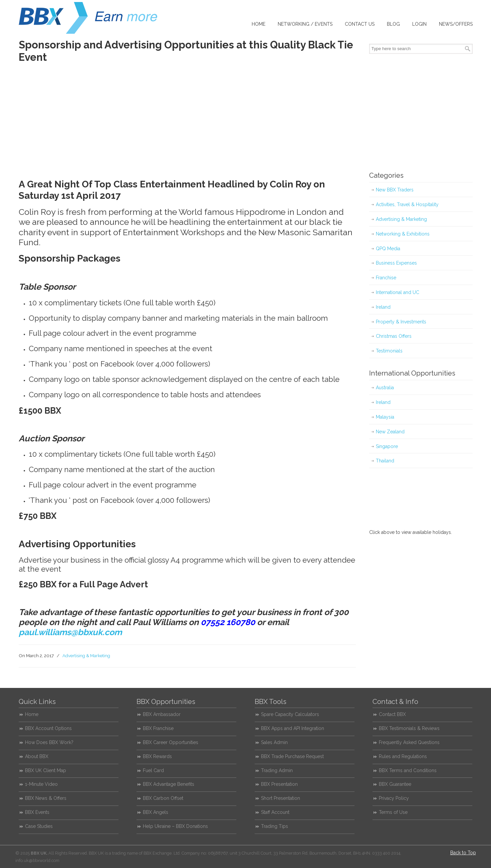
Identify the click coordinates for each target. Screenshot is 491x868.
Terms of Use (393, 812)
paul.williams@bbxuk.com (70, 632)
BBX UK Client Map (46, 770)
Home (32, 714)
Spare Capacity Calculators (290, 714)
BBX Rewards (157, 756)
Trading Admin (277, 770)
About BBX (37, 756)
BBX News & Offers (46, 798)
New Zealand (390, 432)
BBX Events (37, 812)
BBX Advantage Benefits (169, 784)
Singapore (387, 446)
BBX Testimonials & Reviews (409, 728)
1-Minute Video (41, 784)
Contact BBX (392, 714)
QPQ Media (388, 249)
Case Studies (39, 826)
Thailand (385, 461)
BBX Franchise (158, 728)
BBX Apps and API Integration (293, 728)
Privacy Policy (394, 798)
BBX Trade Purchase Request (292, 756)
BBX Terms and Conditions (408, 770)
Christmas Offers (394, 336)
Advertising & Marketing (86, 656)
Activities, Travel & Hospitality (407, 204)
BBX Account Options (48, 728)
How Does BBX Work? (49, 742)
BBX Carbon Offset (163, 798)
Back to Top (463, 853)
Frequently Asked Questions (409, 742)
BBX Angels (156, 812)
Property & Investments (401, 322)
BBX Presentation (279, 784)
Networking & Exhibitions (403, 234)
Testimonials (389, 351)
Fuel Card (153, 770)
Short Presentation (281, 798)
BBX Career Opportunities (171, 742)
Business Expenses (396, 263)
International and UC (398, 292)
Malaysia (385, 417)
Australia (385, 388)
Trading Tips (275, 826)
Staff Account (275, 812)
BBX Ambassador (162, 714)
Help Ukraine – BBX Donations (175, 826)
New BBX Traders (395, 190)
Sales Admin (274, 742)
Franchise (386, 278)
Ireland (383, 307)
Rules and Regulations (403, 756)
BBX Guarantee (395, 784)
